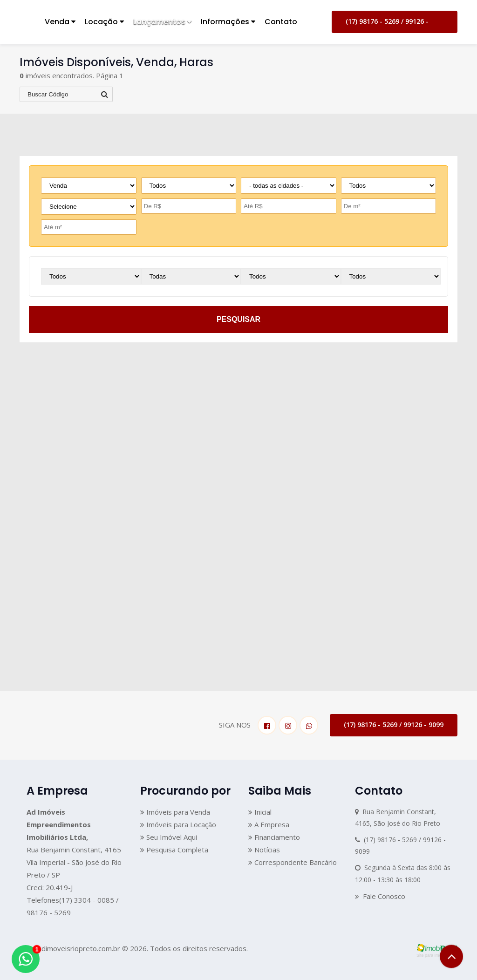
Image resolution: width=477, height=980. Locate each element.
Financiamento (274, 837)
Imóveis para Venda (175, 812)
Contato (281, 22)
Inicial (260, 812)
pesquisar (238, 319)
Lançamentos (162, 22)
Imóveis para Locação (178, 824)
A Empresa (269, 824)
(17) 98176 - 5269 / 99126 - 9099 (387, 25)
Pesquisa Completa (174, 850)
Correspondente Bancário (293, 862)
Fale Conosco (380, 896)
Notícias (264, 850)
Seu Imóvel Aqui (169, 837)
